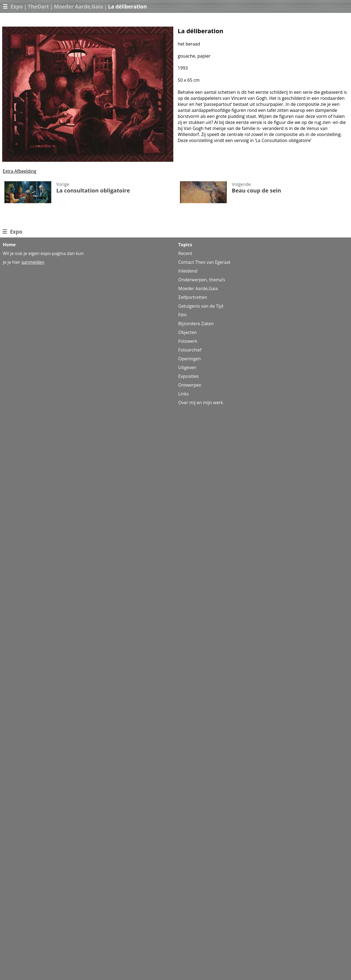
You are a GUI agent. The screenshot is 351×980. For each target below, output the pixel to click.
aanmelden (33, 262)
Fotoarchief (190, 350)
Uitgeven (187, 367)
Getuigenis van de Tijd (201, 306)
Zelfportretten (193, 297)
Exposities (189, 376)
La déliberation (127, 6)
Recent (185, 253)
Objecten (187, 332)
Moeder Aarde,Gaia (79, 6)
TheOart (39, 6)
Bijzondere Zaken (196, 324)
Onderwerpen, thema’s (202, 280)
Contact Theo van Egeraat (204, 262)
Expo (17, 6)
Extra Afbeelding (19, 171)
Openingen (189, 359)
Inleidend (188, 271)
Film (182, 315)
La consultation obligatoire (93, 190)
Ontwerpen (190, 385)
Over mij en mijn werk (201, 403)
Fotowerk (188, 341)
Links (183, 394)
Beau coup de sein (256, 190)
